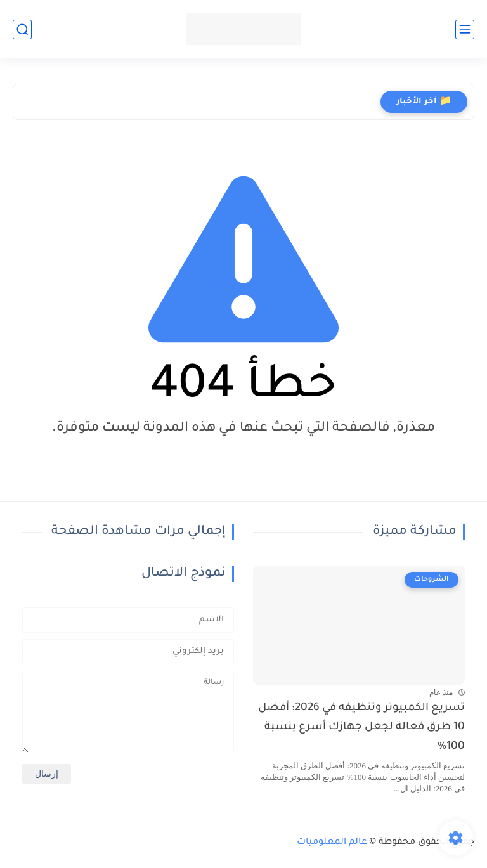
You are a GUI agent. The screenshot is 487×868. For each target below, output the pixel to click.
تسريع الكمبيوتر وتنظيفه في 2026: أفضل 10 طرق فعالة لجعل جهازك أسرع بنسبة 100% (361, 728)
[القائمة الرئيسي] (465, 29)
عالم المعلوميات (332, 843)
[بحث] (22, 29)
